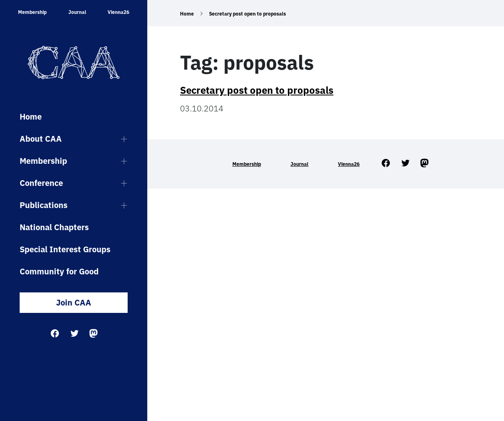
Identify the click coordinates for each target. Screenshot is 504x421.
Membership (32, 12)
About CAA (41, 139)
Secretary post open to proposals (257, 90)
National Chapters (54, 227)
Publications (44, 205)
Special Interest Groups (65, 249)
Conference (41, 183)
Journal (77, 12)
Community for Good (59, 271)
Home (31, 117)
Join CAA (74, 302)
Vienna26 (118, 12)
